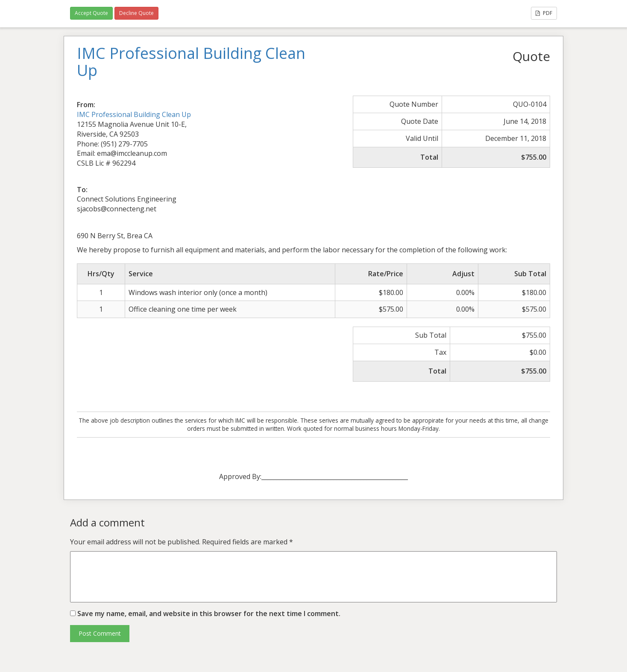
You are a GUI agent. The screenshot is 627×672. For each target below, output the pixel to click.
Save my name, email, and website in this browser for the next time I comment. (209, 614)
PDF (544, 13)
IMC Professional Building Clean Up (134, 114)
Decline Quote (136, 13)
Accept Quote (91, 13)
